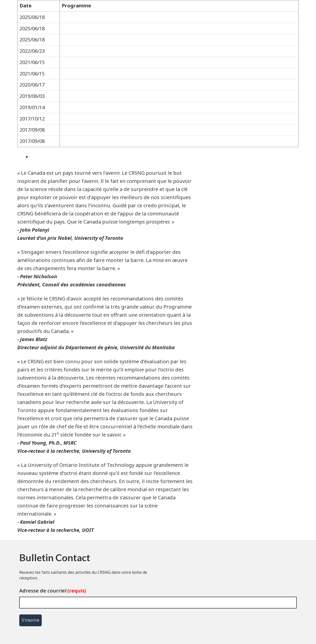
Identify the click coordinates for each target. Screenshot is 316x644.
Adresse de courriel (43, 591)
